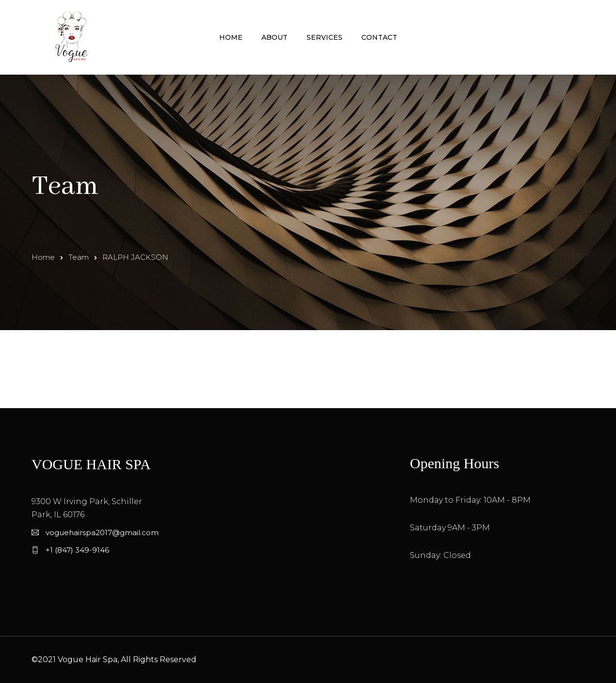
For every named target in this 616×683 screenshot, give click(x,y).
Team (79, 257)
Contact (379, 37)
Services (324, 37)
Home (231, 37)
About (275, 37)
